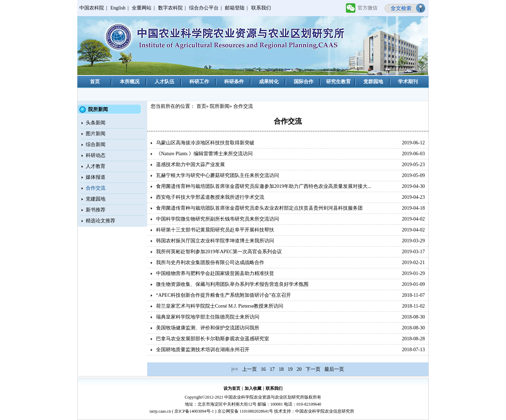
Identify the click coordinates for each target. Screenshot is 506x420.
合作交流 (96, 188)
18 (281, 369)
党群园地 (373, 82)
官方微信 (368, 8)
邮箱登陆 (235, 8)
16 (263, 369)
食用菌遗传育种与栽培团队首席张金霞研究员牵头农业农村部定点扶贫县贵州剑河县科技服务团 (259, 208)
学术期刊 (408, 82)
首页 (95, 82)
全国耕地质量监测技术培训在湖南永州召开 (203, 350)
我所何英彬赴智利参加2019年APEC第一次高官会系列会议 (219, 252)
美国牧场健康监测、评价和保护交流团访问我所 (208, 328)
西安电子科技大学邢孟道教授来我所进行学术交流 (210, 197)
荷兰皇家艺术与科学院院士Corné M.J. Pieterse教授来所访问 (220, 306)
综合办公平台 (204, 8)
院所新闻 (220, 106)
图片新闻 (96, 134)
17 (272, 369)
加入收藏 (253, 388)
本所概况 (130, 82)
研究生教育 (338, 82)
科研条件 (234, 82)
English (118, 8)
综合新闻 (96, 145)
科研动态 (96, 155)
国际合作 (304, 82)
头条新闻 (96, 123)
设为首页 (232, 388)
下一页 (313, 369)
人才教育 (96, 166)
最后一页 (334, 369)
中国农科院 (92, 8)
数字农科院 (170, 8)
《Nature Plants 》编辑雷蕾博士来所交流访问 (204, 154)
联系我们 (261, 8)
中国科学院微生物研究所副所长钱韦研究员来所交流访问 (218, 219)
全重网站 (142, 8)
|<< (235, 369)
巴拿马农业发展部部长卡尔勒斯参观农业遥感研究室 (213, 339)
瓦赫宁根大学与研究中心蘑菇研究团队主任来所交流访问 (218, 175)
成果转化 (269, 82)
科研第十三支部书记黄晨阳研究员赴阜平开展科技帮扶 (215, 230)
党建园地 (96, 199)
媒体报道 (96, 177)
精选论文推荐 (100, 221)
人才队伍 (164, 82)
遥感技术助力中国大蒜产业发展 (190, 165)
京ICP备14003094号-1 (194, 411)
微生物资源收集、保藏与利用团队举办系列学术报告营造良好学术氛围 (232, 284)
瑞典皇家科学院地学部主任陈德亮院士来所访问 (208, 317)
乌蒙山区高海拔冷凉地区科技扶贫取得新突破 (205, 143)
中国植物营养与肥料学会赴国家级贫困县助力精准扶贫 (215, 273)
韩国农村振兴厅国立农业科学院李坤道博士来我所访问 (215, 241)
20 (299, 369)
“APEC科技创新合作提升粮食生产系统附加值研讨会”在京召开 (223, 295)
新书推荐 (96, 210)
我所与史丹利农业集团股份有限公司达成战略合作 (210, 262)
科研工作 (199, 82)
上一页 (249, 369)
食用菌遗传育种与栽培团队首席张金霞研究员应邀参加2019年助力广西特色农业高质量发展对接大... (264, 186)
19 (290, 369)
